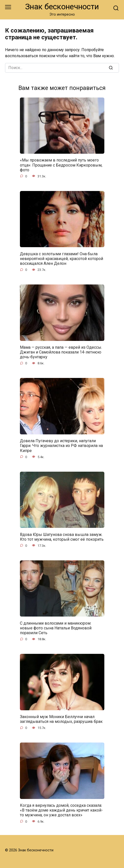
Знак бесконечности (62, 7)
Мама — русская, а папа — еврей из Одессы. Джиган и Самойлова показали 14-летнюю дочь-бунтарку (61, 352)
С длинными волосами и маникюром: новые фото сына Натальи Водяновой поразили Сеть (56, 628)
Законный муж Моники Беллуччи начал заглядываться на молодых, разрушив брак (61, 719)
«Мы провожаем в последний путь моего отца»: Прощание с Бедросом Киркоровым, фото (61, 165)
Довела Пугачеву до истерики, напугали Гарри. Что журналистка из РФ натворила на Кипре (61, 446)
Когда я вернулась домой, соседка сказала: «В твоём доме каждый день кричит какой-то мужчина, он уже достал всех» (61, 810)
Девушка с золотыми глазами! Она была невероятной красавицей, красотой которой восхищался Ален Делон (61, 258)
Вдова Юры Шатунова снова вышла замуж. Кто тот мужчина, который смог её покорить (62, 537)
